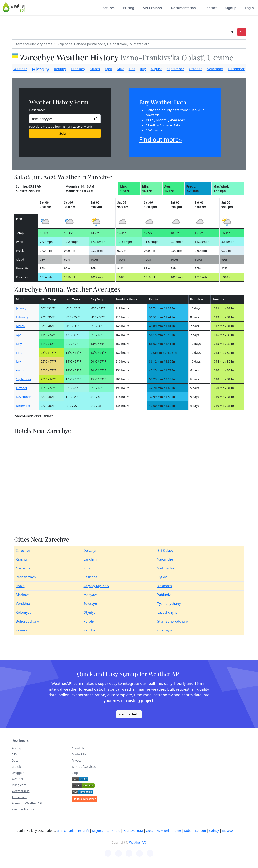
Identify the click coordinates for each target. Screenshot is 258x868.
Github (16, 767)
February (78, 69)
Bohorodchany (27, 621)
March (95, 69)
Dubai (188, 831)
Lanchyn (90, 559)
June (132, 69)
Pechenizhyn (26, 577)
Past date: (37, 110)
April (108, 69)
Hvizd (20, 586)
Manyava (91, 595)
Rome (177, 831)
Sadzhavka (166, 568)
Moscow (228, 831)
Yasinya (22, 630)
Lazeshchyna (167, 612)
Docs (15, 760)
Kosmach (164, 586)
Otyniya (90, 612)
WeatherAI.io (21, 791)
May (120, 69)
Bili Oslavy (165, 551)
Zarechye (23, 551)
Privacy (76, 760)
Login (249, 8)
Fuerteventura (133, 831)
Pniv (87, 568)
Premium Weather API (27, 803)
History (41, 69)
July (143, 69)
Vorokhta (23, 604)
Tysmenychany (169, 604)
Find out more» (160, 139)
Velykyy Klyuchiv (96, 586)
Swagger (18, 773)
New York (163, 831)
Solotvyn (90, 604)
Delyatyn (90, 551)
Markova (23, 595)
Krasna (21, 559)
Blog (75, 773)
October (195, 69)
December (236, 69)
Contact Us (79, 754)
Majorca (98, 831)
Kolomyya (24, 612)
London (201, 831)
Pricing (129, 8)
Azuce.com (19, 797)
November (215, 69)
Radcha (89, 630)
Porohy (89, 621)
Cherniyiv (165, 630)
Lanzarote (113, 831)
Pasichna (91, 577)
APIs (15, 754)
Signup (231, 8)
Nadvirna (23, 568)
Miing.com (19, 785)
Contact (211, 8)
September (175, 69)
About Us (78, 748)
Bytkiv (162, 577)
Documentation (183, 8)
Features (108, 8)
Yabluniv (164, 595)
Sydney (214, 831)
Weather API (138, 842)
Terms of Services (84, 767)
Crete (150, 831)
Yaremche (165, 559)
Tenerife (83, 831)
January (60, 69)
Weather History (23, 809)
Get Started (128, 714)
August (156, 69)
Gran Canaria (65, 831)
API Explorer (153, 8)
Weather (20, 69)
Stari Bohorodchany (173, 621)
